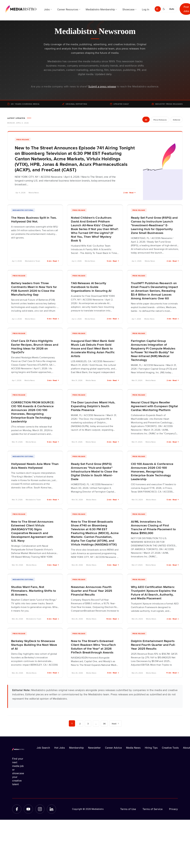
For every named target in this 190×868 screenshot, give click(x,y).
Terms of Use (128, 809)
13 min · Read (113, 619)
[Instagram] (40, 809)
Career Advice (113, 748)
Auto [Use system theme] (172, 9)
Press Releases (160, 120)
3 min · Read (173, 319)
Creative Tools (170, 748)
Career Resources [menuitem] (68, 9)
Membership (76, 748)
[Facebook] (17, 809)
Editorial (177, 120)
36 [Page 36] (104, 723)
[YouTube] (28, 809)
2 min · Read (130, 193)
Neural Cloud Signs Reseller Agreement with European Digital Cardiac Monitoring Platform (154, 406)
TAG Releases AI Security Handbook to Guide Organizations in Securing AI (91, 287)
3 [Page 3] (88, 723)
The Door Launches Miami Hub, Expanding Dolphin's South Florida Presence (93, 406)
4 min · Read (113, 442)
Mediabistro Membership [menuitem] (100, 9)
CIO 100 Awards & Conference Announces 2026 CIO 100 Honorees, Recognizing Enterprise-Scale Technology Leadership (152, 471)
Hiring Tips (151, 748)
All (146, 120)
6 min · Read (53, 261)
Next (116, 723)
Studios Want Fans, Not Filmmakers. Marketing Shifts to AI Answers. (34, 591)
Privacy (173, 809)
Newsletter (94, 748)
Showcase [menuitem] (128, 9)
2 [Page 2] (80, 723)
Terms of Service (153, 809)
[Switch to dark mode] (164, 9)
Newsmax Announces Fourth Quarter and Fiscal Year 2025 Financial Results (91, 591)
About (186, 748)
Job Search (43, 748)
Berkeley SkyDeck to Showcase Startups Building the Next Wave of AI (34, 645)
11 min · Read (173, 673)
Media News (133, 748)
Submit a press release (102, 86)
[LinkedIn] (51, 809)
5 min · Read (113, 261)
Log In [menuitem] (146, 9)
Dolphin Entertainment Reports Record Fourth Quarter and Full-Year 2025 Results (153, 645)
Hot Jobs (60, 748)
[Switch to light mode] (158, 9)
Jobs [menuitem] (47, 9)
